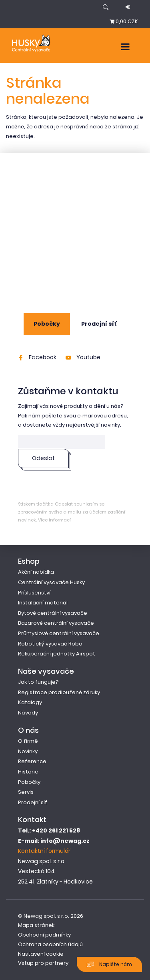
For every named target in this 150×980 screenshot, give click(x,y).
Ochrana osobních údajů (50, 944)
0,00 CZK (124, 21)
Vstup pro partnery (43, 963)
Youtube (83, 357)
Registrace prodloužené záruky (59, 692)
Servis (26, 792)
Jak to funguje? (38, 682)
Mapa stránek (36, 925)
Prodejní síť (99, 324)
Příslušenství (34, 593)
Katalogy (30, 702)
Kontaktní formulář (44, 851)
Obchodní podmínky (44, 935)
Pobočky (47, 324)
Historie (28, 772)
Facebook (37, 357)
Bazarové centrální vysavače (56, 623)
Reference (32, 761)
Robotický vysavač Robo (50, 644)
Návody (28, 713)
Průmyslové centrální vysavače (59, 633)
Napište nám (109, 965)
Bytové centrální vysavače (53, 613)
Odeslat (43, 458)
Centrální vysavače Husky (51, 582)
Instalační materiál (43, 603)
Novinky (28, 751)
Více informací (54, 520)
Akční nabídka (36, 572)
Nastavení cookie (41, 954)
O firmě (28, 741)
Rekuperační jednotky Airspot (57, 654)
